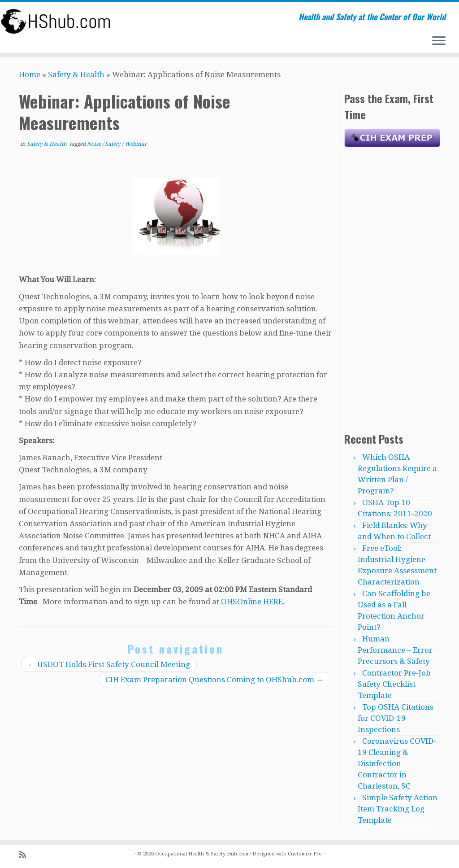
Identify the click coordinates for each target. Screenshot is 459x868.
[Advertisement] (392, 288)
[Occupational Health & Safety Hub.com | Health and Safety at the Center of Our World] (54, 21)
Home (30, 74)
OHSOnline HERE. (253, 602)
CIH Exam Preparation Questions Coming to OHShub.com (214, 680)
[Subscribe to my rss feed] (25, 855)
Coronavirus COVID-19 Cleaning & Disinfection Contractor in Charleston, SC (397, 763)
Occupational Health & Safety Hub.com (202, 854)
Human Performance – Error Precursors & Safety (395, 650)
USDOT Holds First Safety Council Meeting (109, 664)
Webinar (136, 144)
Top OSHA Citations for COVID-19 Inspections (396, 718)
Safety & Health (76, 74)
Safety (113, 144)
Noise (95, 144)
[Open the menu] (439, 41)
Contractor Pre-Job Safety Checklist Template (394, 684)
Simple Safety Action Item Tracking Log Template (398, 809)
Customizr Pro (305, 854)
